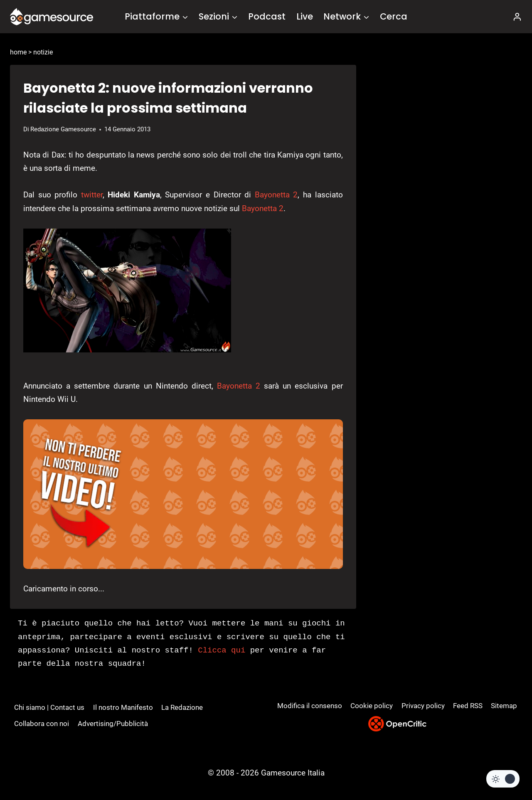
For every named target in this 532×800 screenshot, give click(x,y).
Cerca (394, 16)
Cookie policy (372, 706)
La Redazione (182, 707)
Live (305, 16)
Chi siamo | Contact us (49, 707)
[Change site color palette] (503, 779)
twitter (92, 195)
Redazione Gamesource (63, 129)
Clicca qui (222, 650)
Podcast (267, 16)
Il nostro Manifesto (123, 707)
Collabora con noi (42, 724)
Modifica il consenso (310, 706)
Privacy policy (423, 706)
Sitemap (504, 706)
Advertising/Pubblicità (113, 724)
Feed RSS (468, 706)
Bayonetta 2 (276, 195)
